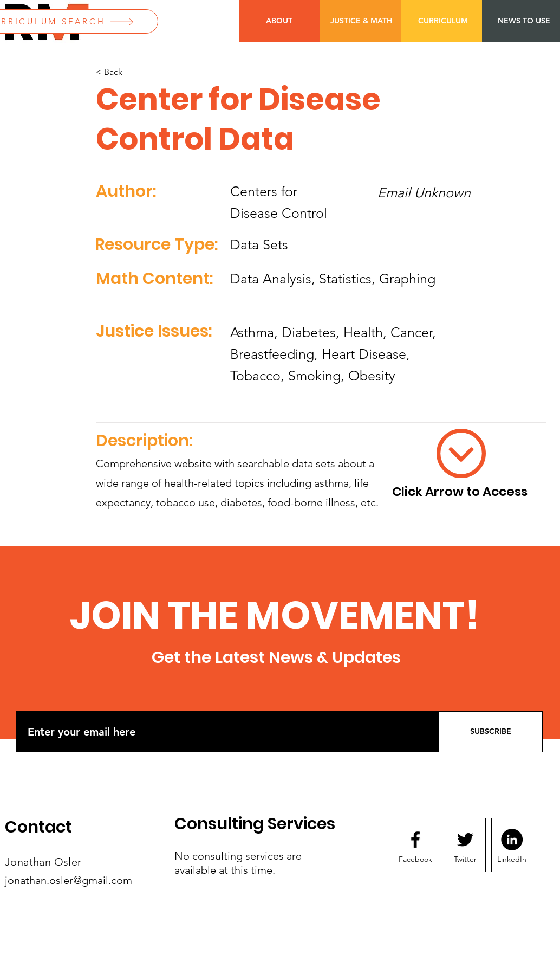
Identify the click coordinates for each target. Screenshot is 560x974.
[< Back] (132, 72)
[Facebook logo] (415, 840)
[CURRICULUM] (443, 21)
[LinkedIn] (512, 860)
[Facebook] (415, 860)
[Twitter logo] (465, 840)
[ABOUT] (279, 21)
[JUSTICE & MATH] (361, 21)
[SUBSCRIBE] (491, 732)
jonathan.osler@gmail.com (69, 880)
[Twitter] (465, 860)
